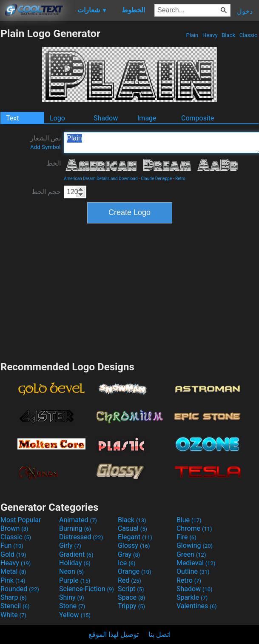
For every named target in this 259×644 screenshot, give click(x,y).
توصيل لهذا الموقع (114, 634)
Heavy (210, 35)
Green (191, 554)
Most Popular (21, 520)
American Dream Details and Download (101, 179)
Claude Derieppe (156, 179)
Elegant (135, 537)
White (13, 615)
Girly (70, 545)
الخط (54, 163)
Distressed (81, 537)
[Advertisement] (130, 291)
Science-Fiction (87, 589)
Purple (75, 580)
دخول (245, 11)
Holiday (75, 563)
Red (129, 580)
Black (228, 35)
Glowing (195, 545)
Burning (75, 528)
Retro (180, 179)
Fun (12, 545)
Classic (248, 35)
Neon (71, 571)
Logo (57, 118)
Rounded (20, 589)
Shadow (106, 118)
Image (147, 118)
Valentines (197, 606)
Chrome (194, 528)
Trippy (131, 606)
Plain (192, 35)
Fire (186, 537)
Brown (14, 528)
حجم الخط (46, 192)
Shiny (72, 597)
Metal (13, 571)
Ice (127, 563)
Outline (193, 571)
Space (131, 597)
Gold (13, 554)
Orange (135, 571)
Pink (13, 580)
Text (12, 118)
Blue (189, 520)
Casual (132, 528)
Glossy (134, 545)
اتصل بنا (159, 634)
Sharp (14, 597)
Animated (78, 520)
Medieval (196, 563)
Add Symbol (45, 147)
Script (131, 589)
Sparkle (192, 597)
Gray (129, 554)
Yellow (75, 615)
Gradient (76, 554)
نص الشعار (46, 142)
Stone (72, 606)
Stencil (15, 606)
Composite (198, 118)
